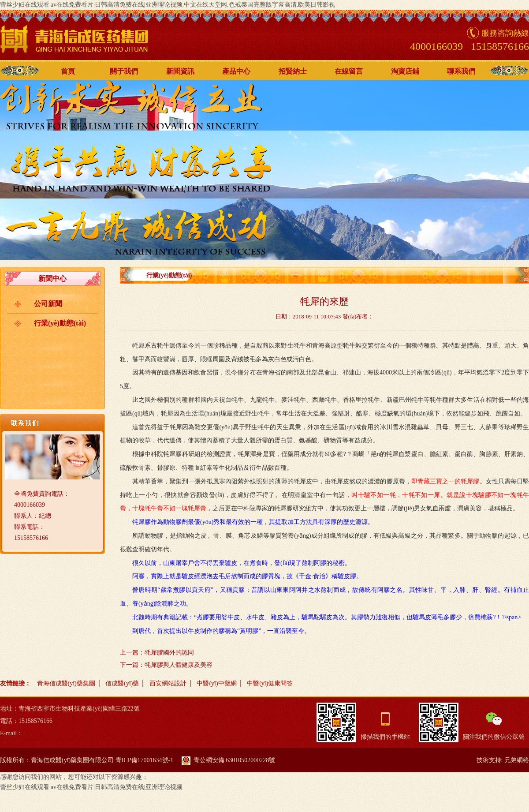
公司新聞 (48, 304)
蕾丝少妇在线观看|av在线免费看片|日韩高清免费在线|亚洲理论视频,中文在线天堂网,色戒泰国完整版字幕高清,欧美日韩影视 (168, 5)
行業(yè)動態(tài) (60, 323)
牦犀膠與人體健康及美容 (179, 665)
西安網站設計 (168, 683)
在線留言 (349, 71)
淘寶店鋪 (405, 71)
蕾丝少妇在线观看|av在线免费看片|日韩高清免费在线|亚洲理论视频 (91, 787)
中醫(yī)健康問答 (270, 683)
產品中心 (236, 71)
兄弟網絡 (517, 760)
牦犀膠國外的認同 (169, 653)
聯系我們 (461, 71)
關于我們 (124, 71)
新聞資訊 (180, 71)
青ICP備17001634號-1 (144, 760)
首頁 (68, 71)
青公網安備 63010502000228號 (229, 760)
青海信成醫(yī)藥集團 (66, 683)
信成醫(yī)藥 (122, 683)
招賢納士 (293, 71)
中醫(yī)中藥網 (216, 683)
